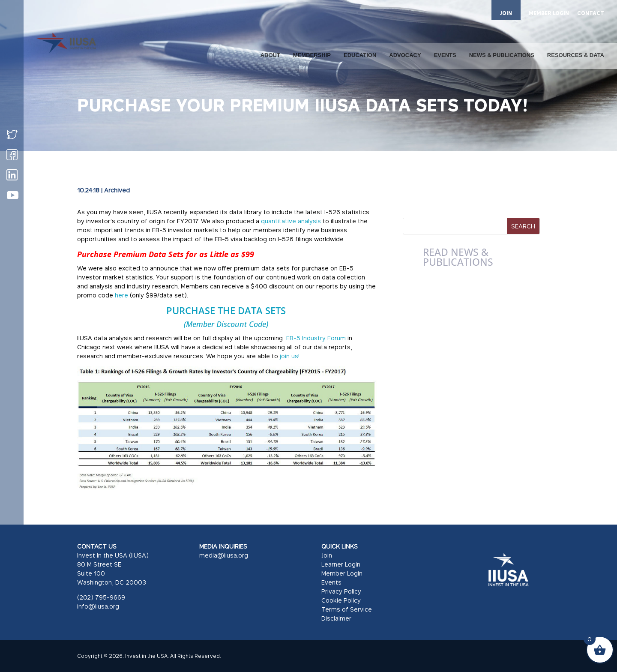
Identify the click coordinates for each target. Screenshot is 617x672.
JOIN (506, 13)
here (122, 295)
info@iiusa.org (98, 606)
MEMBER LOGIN (549, 13)
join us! (290, 356)
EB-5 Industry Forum (316, 338)
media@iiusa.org (224, 555)
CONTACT (591, 13)
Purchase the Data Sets (226, 310)
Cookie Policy (341, 600)
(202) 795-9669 (101, 597)
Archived (117, 190)
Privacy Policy (341, 591)
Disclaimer (336, 618)
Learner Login (341, 564)
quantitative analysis (291, 221)
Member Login (342, 573)
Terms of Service (347, 609)
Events (331, 582)
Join (327, 555)
